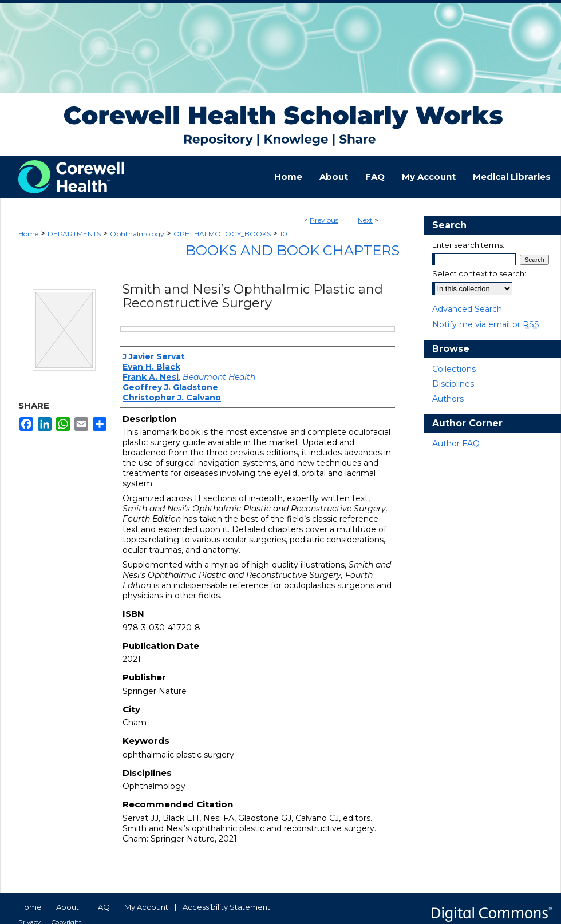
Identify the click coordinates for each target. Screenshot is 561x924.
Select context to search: (479, 273)
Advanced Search (467, 309)
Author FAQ (456, 443)
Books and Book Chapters (293, 250)
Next (365, 220)
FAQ (102, 907)
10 (284, 234)
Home (28, 234)
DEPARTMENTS (74, 234)
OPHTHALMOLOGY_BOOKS (222, 234)
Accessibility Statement (226, 907)
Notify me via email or (486, 324)
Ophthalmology (137, 234)
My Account (146, 907)
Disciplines (453, 384)
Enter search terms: (468, 245)
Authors (448, 399)
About (68, 907)
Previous (324, 220)
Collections (454, 369)
